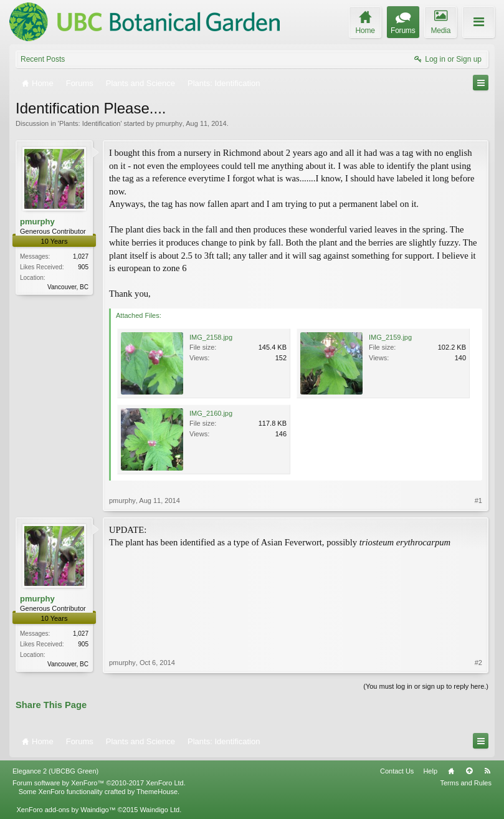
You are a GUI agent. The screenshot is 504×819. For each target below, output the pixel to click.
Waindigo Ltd (159, 810)
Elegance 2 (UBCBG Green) (55, 771)
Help (430, 771)
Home (451, 771)
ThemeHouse (157, 792)
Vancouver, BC (68, 287)
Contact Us (397, 771)
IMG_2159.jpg (390, 337)
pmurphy (169, 123)
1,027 (81, 256)
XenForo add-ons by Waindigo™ (66, 810)
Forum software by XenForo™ (99, 783)
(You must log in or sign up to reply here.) (426, 686)
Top (469, 771)
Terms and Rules (466, 783)
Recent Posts (43, 59)
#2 (478, 663)
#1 (478, 501)
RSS (487, 771)
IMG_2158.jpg (211, 337)
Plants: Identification (90, 123)
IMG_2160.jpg (211, 413)
